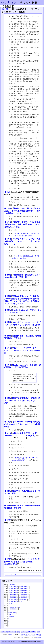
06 (18, 587)
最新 (18, 632)
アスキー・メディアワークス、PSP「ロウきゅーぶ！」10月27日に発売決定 (22, 350)
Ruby (22, 637)
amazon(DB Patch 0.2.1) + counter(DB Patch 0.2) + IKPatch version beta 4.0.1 (31, 635)
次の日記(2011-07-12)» (28, 632)
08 (21, 587)
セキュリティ (18, 322)
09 (23, 587)
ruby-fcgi (39, 637)
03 (12, 587)
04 (8, 585)
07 (19, 587)
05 (16, 587)
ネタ (9, 208)
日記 (9, 192)
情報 (9, 275)
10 (10, 585)
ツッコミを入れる (11, 575)
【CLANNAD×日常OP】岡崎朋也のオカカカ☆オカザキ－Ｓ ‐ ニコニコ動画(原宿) (22, 424)
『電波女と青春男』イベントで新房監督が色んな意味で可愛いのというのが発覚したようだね (22, 224)
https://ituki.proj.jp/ (17, 641)
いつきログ (9, 2)
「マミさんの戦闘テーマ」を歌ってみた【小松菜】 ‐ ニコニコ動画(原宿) (22, 562)
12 (14, 585)
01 (8, 587)
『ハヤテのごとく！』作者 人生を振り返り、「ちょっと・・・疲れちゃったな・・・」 (22, 241)
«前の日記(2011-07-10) (8, 632)
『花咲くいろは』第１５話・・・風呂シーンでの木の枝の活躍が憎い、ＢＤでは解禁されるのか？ (22, 211)
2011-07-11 (6, 9)
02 (10, 587)
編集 (38, 632)
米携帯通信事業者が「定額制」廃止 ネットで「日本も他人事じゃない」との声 (22, 401)
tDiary (11, 634)
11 (12, 585)
